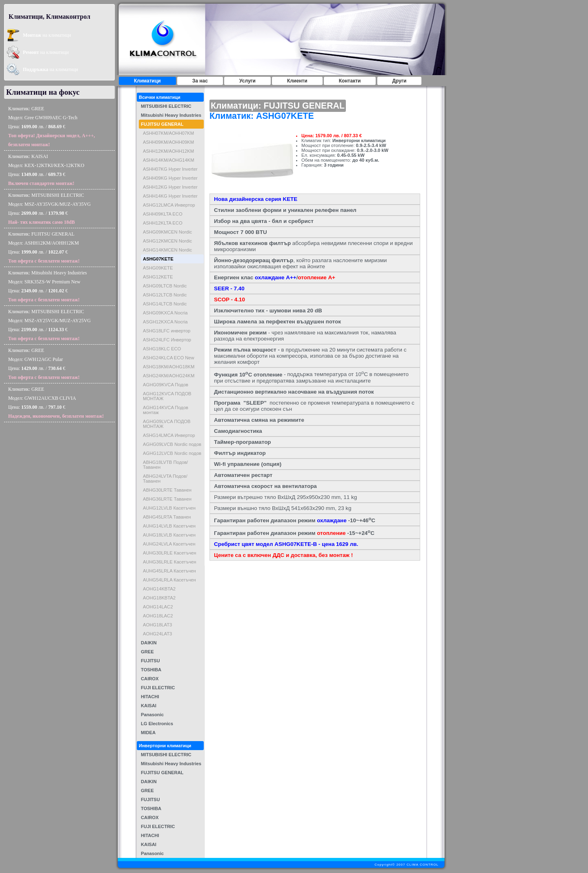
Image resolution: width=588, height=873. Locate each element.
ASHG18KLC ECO (162, 349)
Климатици (147, 81)
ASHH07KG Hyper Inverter (170, 169)
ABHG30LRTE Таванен (167, 490)
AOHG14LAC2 (158, 607)
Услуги (247, 81)
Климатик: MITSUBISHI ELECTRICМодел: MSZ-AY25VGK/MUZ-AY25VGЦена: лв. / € (49, 325)
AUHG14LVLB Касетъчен (169, 526)
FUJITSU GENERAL (162, 124)
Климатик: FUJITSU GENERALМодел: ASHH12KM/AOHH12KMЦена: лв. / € (44, 247)
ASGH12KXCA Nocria (165, 322)
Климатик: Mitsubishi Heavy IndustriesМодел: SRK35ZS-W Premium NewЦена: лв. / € (48, 286)
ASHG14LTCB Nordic (165, 304)
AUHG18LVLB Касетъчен (169, 535)
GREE (147, 652)
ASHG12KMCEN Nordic (167, 241)
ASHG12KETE (158, 277)
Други (400, 81)
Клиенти (297, 81)
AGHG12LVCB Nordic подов (172, 453)
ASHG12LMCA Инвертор (169, 205)
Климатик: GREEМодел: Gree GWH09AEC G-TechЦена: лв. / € (52, 127)
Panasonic (152, 715)
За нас (200, 81)
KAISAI (149, 706)
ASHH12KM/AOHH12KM (168, 151)
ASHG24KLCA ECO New (169, 358)
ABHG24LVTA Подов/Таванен (165, 479)
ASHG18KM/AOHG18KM (169, 367)
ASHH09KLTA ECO (163, 214)
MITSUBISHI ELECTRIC (166, 106)
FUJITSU (150, 661)
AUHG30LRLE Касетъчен (169, 553)
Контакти (350, 81)
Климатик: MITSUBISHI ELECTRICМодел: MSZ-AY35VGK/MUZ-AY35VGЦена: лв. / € (49, 209)
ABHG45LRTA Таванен (167, 517)
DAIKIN (149, 643)
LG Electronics (157, 724)
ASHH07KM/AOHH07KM (168, 133)
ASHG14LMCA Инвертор (169, 435)
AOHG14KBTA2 (159, 589)
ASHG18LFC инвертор (167, 331)
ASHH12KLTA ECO (163, 223)
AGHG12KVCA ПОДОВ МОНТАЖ (167, 396)
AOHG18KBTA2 (159, 598)
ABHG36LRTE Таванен (167, 499)
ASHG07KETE (158, 259)
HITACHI (150, 697)
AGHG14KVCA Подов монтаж (166, 410)
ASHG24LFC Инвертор (167, 340)
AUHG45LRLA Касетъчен (169, 571)
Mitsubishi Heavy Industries (171, 115)
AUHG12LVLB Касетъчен (169, 508)
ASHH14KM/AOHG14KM (169, 160)
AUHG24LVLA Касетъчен (169, 544)
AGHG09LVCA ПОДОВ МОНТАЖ (167, 424)
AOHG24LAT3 (157, 634)
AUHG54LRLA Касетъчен (169, 580)
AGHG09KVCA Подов (166, 385)
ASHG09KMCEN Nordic (167, 232)
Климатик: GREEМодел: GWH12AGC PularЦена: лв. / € (44, 364)
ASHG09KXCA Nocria (165, 313)
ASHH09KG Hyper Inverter (170, 178)
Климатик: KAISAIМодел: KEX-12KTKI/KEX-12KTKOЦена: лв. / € (46, 170)
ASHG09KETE (158, 268)
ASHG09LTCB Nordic (165, 286)
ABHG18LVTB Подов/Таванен (165, 465)
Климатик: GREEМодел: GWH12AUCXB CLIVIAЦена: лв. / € (56, 403)
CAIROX (150, 679)
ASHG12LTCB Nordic (165, 295)
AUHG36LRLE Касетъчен (169, 562)
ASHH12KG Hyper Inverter (170, 187)
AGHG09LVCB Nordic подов (172, 444)
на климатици (47, 35)
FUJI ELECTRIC (158, 688)
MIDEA (148, 733)
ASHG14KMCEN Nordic (167, 250)
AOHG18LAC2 (158, 616)
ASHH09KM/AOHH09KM (168, 142)
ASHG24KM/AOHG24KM (169, 376)
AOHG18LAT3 (157, 625)
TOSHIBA (151, 670)
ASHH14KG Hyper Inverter (170, 196)
